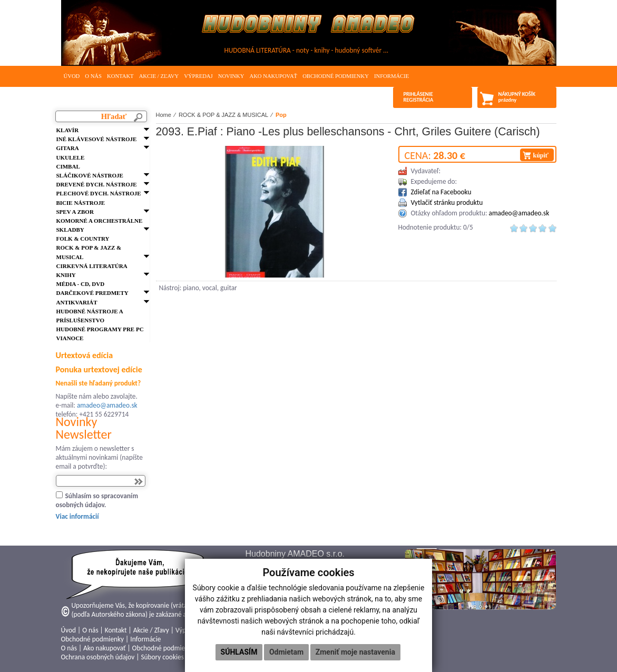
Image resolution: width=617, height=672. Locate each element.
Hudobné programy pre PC (100, 329)
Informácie (391, 76)
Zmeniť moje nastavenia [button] (355, 652)
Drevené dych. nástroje (97, 184)
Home (164, 115)
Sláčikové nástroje (90, 175)
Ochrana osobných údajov (98, 657)
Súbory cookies (162, 657)
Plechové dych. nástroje (99, 193)
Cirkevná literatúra (92, 266)
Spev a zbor (75, 212)
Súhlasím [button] (239, 652)
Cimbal (68, 166)
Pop (281, 115)
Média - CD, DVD (81, 284)
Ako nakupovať (273, 76)
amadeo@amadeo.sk (107, 405)
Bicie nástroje (81, 203)
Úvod (72, 76)
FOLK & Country (83, 239)
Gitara (68, 148)
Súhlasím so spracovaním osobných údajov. (97, 500)
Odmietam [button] (286, 652)
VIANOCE (70, 338)
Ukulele (71, 157)
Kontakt (120, 76)
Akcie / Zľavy (159, 76)
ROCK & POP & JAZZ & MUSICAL (223, 115)
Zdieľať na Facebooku (441, 192)
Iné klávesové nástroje (97, 139)
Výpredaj (198, 76)
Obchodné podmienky (336, 76)
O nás (93, 76)
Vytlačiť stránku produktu (447, 202)
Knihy (66, 275)
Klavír (68, 130)
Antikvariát (77, 302)
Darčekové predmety (92, 293)
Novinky (231, 76)
